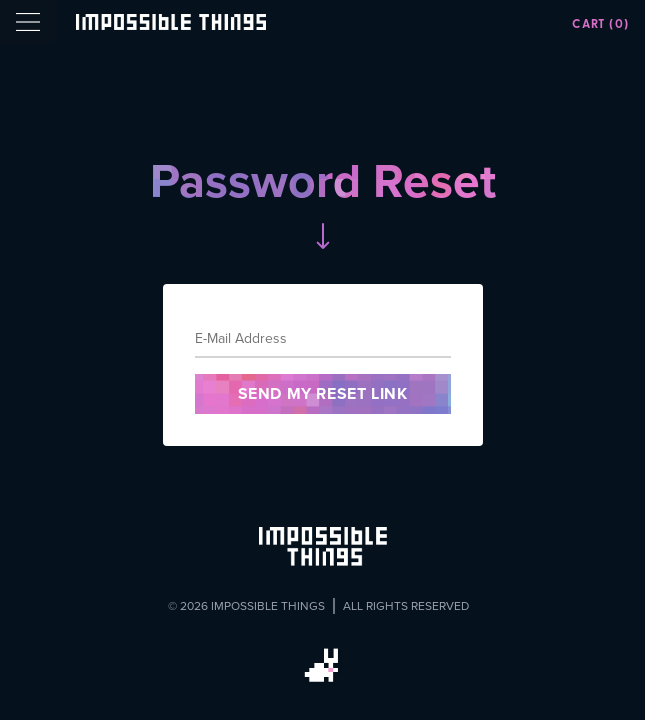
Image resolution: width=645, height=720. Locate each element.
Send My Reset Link (323, 393)
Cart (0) (600, 24)
